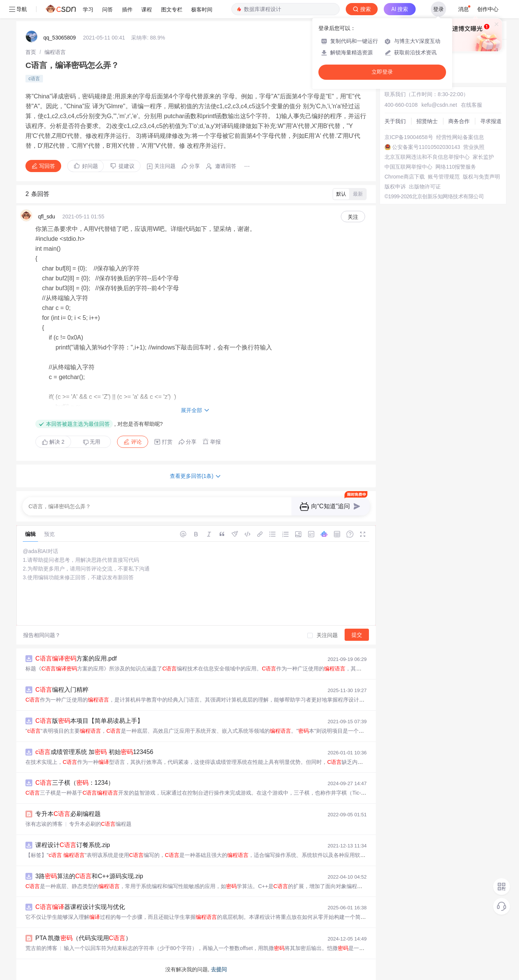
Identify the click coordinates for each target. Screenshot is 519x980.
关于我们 (395, 121)
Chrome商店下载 (405, 177)
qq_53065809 (60, 38)
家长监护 (483, 157)
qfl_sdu (47, 217)
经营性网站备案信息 (460, 137)
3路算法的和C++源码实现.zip (89, 876)
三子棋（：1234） (75, 783)
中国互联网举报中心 (408, 167)
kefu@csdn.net (439, 105)
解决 (53, 442)
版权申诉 (395, 187)
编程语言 (55, 52)
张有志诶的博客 (44, 824)
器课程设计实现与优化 (80, 907)
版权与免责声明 (481, 177)
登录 (438, 9)
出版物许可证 (425, 187)
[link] (31, 52)
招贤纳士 (427, 121)
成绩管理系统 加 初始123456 (94, 752)
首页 (31, 52)
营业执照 (474, 147)
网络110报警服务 (456, 167)
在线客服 (472, 105)
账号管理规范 (444, 177)
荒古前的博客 (41, 948)
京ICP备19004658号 (409, 137)
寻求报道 (491, 121)
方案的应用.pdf (76, 658)
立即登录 (382, 72)
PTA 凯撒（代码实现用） (83, 938)
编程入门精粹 (62, 690)
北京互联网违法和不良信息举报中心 (427, 157)
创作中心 (488, 9)
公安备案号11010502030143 (426, 147)
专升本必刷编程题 (68, 814)
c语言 (34, 79)
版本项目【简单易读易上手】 (89, 721)
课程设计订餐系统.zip (73, 845)
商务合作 (459, 121)
